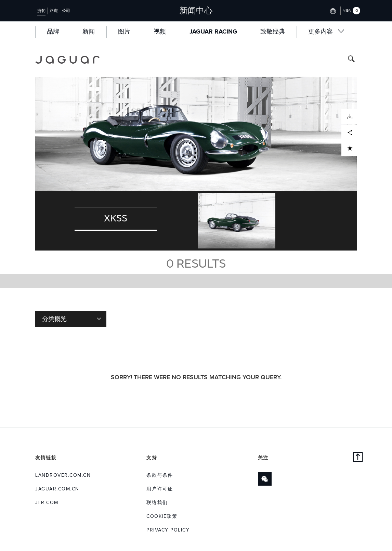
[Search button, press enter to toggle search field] (351, 60)
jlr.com (47, 503)
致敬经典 (273, 32)
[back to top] (358, 458)
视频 (160, 32)
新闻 (89, 32)
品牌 (53, 32)
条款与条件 (160, 475)
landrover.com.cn (63, 475)
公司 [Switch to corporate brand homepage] (66, 11)
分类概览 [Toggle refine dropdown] (72, 319)
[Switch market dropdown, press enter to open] (332, 10)
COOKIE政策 (162, 516)
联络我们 (157, 503)
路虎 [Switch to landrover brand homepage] (54, 11)
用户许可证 (160, 489)
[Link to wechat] (265, 479)
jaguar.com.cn (57, 489)
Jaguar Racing (213, 32)
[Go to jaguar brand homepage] (67, 60)
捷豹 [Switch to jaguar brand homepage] (41, 11)
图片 (124, 32)
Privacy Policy (168, 530)
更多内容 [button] (327, 32)
